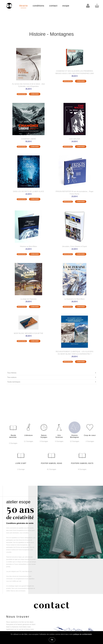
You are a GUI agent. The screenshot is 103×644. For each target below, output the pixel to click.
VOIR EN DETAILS (22, 94)
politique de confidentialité (82, 634)
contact (53, 6)
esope (66, 6)
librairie (23, 6)
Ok (52, 640)
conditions (38, 6)
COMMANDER (35, 94)
